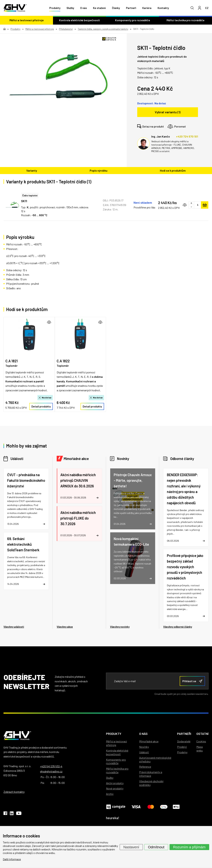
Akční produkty (115, 783)
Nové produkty (115, 788)
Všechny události (14, 627)
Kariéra (147, 8)
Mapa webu (200, 749)
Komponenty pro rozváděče (133, 20)
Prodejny (182, 752)
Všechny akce (65, 627)
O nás (84, 8)
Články (116, 8)
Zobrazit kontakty (14, 792)
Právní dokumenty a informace (151, 774)
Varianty (32, 170)
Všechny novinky (120, 627)
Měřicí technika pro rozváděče (185, 20)
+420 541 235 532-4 (51, 766)
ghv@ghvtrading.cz (51, 771)
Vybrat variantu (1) (168, 112)
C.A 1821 (12, 361)
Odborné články (182, 459)
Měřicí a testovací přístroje (27, 20)
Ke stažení (99, 8)
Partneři (131, 8)
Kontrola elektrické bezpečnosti (79, 20)
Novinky (123, 459)
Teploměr (11, 366)
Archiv (110, 794)
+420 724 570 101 (187, 136)
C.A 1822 (63, 361)
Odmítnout (156, 847)
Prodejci (182, 747)
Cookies (201, 741)
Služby (70, 8)
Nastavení (131, 847)
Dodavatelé (184, 741)
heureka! (113, 818)
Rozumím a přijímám (189, 847)
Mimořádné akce (76, 459)
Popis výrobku (99, 170)
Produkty (55, 8)
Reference (145, 767)
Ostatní (202, 734)
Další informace (12, 859)
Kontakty (163, 8)
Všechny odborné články (178, 627)
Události (17, 459)
